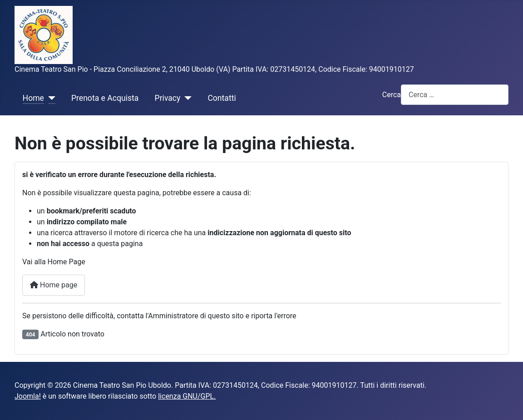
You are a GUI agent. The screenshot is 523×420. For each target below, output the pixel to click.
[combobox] (455, 95)
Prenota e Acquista (105, 98)
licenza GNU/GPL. (187, 396)
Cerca (392, 95)
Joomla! (28, 396)
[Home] (50, 98)
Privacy (168, 98)
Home (33, 98)
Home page (54, 285)
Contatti (222, 98)
